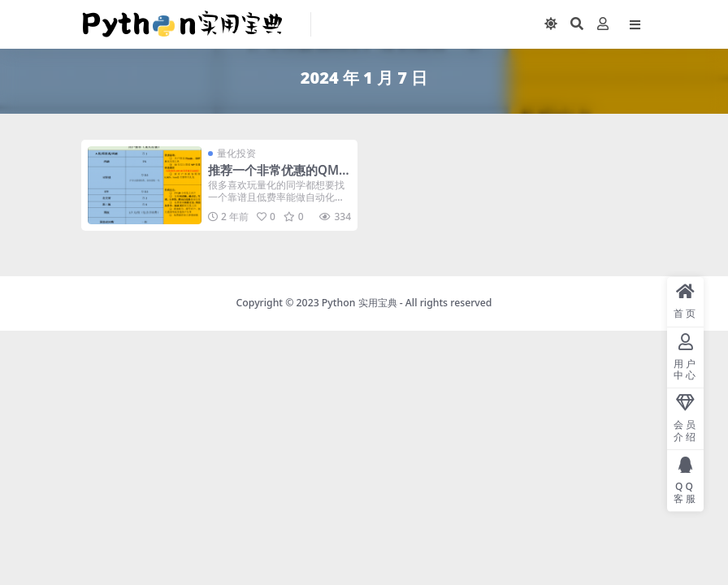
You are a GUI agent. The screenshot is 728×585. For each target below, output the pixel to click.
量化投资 (236, 153)
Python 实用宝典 (360, 303)
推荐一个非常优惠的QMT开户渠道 (277, 177)
